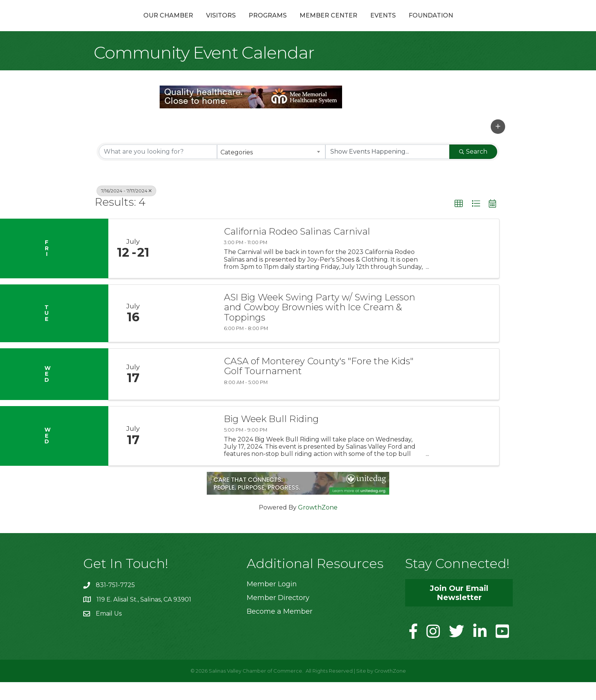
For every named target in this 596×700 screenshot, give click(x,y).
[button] (498, 144)
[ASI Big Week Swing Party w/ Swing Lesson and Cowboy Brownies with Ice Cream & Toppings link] (187, 332)
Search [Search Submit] (473, 169)
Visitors (180, 24)
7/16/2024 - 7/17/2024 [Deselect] (126, 209)
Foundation (472, 24)
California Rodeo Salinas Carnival (297, 250)
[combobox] (271, 170)
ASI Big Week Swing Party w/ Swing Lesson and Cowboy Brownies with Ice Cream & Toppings (319, 326)
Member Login (272, 602)
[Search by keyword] (158, 170)
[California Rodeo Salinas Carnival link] (187, 267)
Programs (227, 24)
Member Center (369, 24)
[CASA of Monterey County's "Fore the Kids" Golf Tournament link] (187, 392)
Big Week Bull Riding (271, 437)
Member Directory (278, 616)
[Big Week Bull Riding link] (187, 454)
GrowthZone (318, 525)
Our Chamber (128, 24)
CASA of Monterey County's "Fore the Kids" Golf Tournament (319, 385)
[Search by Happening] (388, 170)
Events (424, 24)
